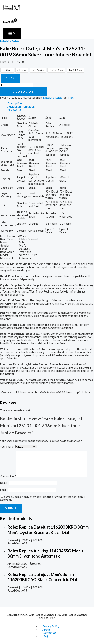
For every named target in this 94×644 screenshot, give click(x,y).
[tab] (51, 103)
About (46, 630)
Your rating (8, 447)
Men (71, 98)
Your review (8, 476)
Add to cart (24, 92)
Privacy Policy (51, 626)
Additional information (21, 107)
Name (4, 483)
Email (4, 490)
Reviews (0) (14, 110)
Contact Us (49, 633)
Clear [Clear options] (10, 78)
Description (15, 103)
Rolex (15, 41)
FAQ (45, 636)
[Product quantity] (17, 85)
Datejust (5, 41)
